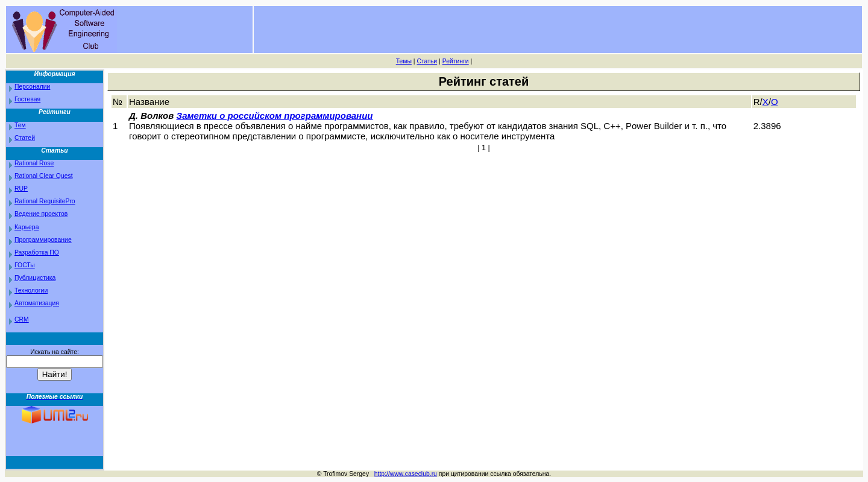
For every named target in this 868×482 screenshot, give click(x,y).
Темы (404, 61)
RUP (21, 189)
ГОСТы (25, 265)
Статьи (427, 61)
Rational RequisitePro (45, 201)
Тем (20, 125)
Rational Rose (34, 163)
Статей (25, 138)
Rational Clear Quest (44, 176)
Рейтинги (456, 61)
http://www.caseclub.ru (406, 474)
